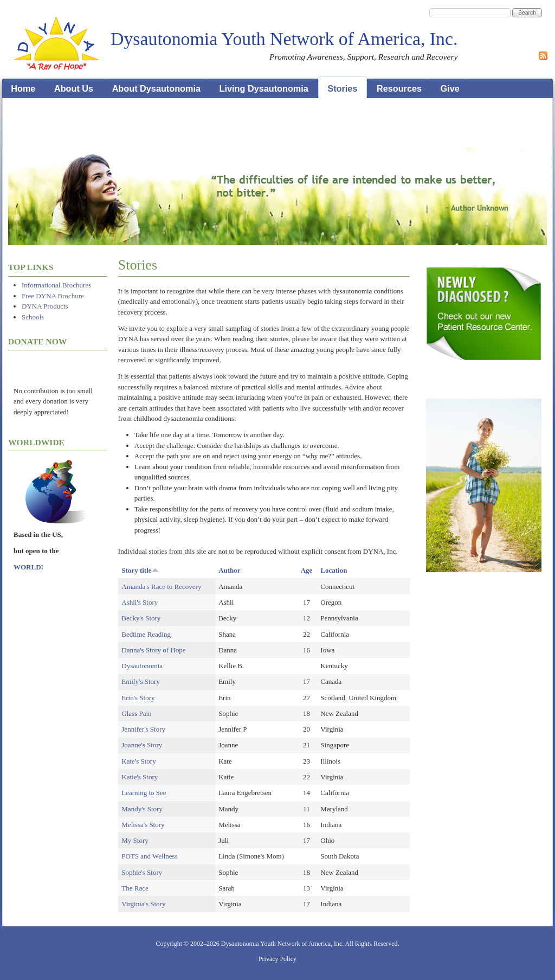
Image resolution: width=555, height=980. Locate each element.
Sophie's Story (142, 872)
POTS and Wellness (149, 856)
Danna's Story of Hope (153, 650)
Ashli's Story (140, 602)
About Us (74, 88)
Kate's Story (138, 761)
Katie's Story (140, 777)
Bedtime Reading (146, 634)
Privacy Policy (277, 959)
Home (23, 88)
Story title (140, 570)
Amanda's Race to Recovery (161, 587)
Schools (33, 317)
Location (334, 570)
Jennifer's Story (143, 729)
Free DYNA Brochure (53, 296)
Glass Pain (136, 713)
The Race (135, 888)
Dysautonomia (142, 666)
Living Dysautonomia (264, 88)
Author (229, 570)
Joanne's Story (142, 745)
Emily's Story (141, 681)
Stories (342, 88)
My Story (135, 840)
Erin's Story (138, 698)
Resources (399, 88)
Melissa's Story (143, 825)
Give (450, 88)
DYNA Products (45, 306)
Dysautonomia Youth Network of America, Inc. (284, 39)
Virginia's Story (143, 904)
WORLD (27, 567)
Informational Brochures (56, 285)
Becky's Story (141, 618)
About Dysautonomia (156, 88)
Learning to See (144, 793)
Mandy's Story (142, 809)
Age (307, 570)
